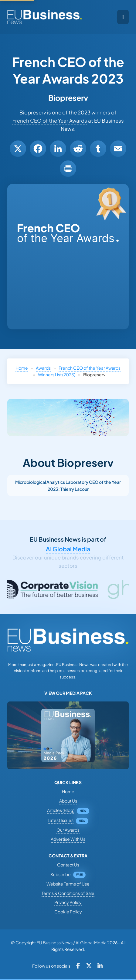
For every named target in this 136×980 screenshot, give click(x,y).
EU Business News (54, 942)
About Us (68, 801)
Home (22, 368)
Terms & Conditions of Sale (68, 893)
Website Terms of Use (68, 884)
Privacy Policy (68, 902)
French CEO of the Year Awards (50, 121)
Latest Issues (61, 820)
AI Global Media (68, 549)
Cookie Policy (68, 912)
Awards (43, 368)
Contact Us (68, 865)
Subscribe (61, 874)
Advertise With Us (68, 839)
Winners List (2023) (57, 375)
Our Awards (68, 830)
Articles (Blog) (61, 810)
